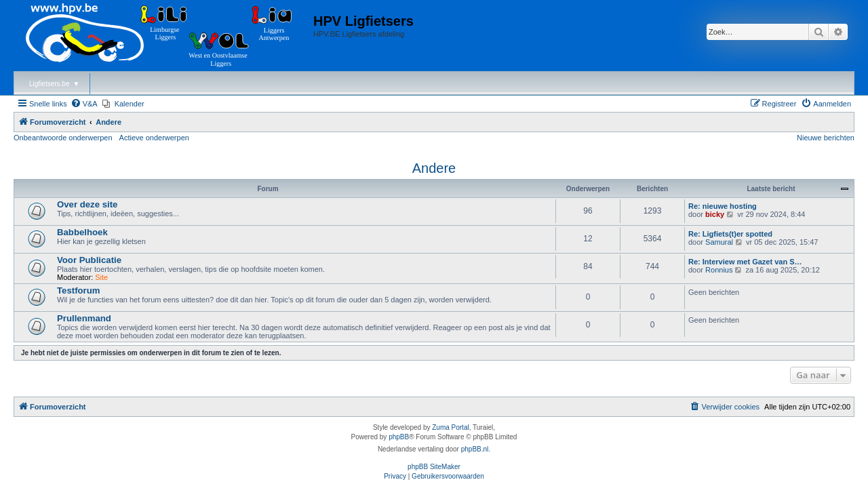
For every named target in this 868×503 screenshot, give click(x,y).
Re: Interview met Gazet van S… (745, 262)
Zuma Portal (450, 427)
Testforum (79, 290)
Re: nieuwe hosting (723, 206)
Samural (719, 242)
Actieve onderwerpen (154, 138)
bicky (715, 214)
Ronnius (719, 270)
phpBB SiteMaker (434, 467)
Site (101, 277)
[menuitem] (84, 104)
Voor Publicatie (89, 260)
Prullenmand (84, 318)
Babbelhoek (82, 232)
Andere (434, 168)
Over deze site (87, 204)
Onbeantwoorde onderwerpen (63, 138)
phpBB (399, 437)
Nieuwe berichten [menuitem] (826, 138)
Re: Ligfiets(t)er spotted (730, 234)
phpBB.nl (475, 449)
